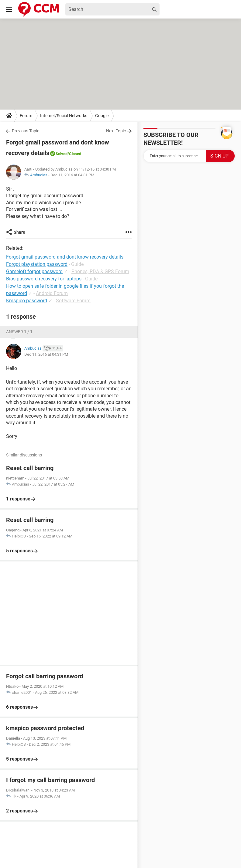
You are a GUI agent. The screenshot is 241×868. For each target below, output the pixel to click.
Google (102, 116)
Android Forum (52, 293)
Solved (62, 154)
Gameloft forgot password (34, 271)
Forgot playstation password (37, 264)
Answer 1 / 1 (19, 332)
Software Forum (73, 301)
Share (19, 232)
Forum (26, 116)
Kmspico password (27, 301)
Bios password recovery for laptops (44, 279)
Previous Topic (26, 131)
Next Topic (116, 131)
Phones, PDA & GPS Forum (100, 271)
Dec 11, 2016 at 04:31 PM (72, 175)
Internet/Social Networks (64, 116)
